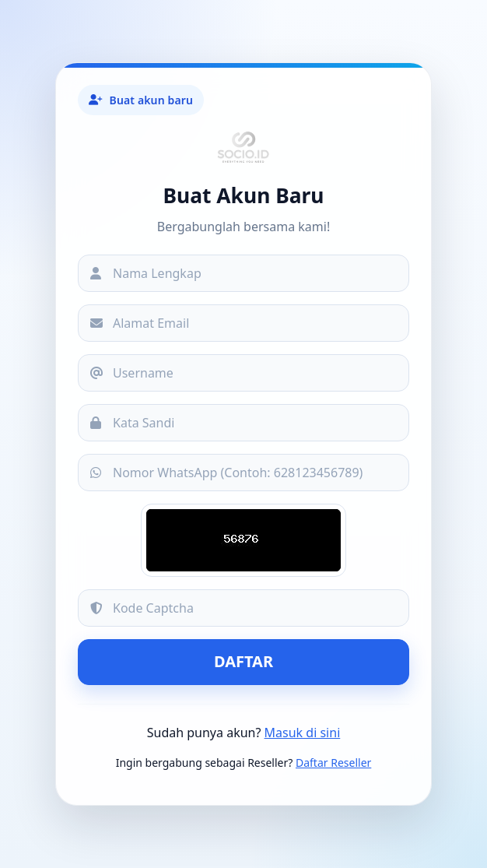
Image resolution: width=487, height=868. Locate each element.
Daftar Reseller (333, 763)
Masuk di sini (303, 733)
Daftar (243, 661)
